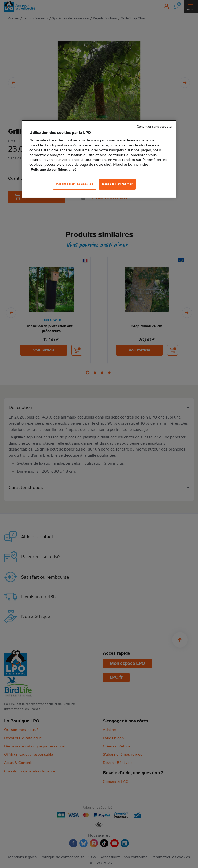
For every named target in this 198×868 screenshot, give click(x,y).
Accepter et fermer (117, 184)
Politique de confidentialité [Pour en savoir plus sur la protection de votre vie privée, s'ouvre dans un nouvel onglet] (53, 170)
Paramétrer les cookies (75, 184)
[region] (99, 159)
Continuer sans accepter (155, 127)
